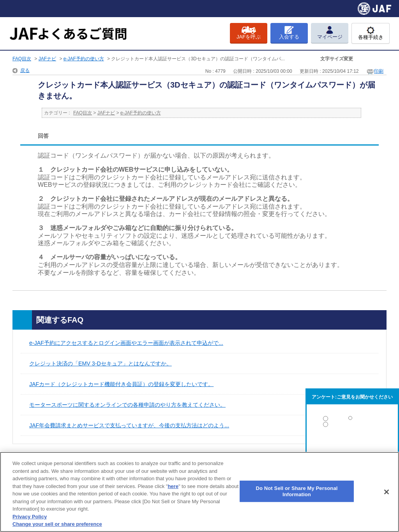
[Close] (387, 492)
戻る (25, 70)
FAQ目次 (22, 59)
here (173, 486)
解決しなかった (352, 446)
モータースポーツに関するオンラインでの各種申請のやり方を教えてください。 (127, 405)
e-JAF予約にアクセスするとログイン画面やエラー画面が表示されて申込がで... (126, 343)
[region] (199, 492)
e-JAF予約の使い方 (84, 59)
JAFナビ (47, 59)
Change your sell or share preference (57, 524)
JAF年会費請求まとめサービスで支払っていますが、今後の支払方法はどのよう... (129, 425)
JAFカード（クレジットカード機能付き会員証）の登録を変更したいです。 (121, 384)
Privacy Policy (30, 517)
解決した (352, 420)
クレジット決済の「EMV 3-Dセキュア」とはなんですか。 (101, 363)
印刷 (379, 71)
